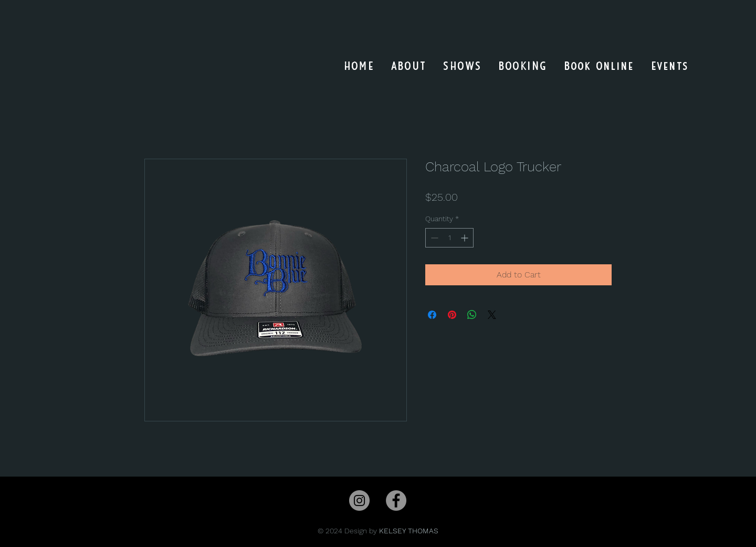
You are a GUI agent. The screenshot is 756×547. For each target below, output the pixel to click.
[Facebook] (396, 500)
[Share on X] (492, 315)
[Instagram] (359, 500)
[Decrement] (433, 238)
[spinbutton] (449, 238)
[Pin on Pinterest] (452, 315)
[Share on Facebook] (432, 315)
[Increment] (465, 238)
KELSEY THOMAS (409, 531)
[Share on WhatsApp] (472, 315)
